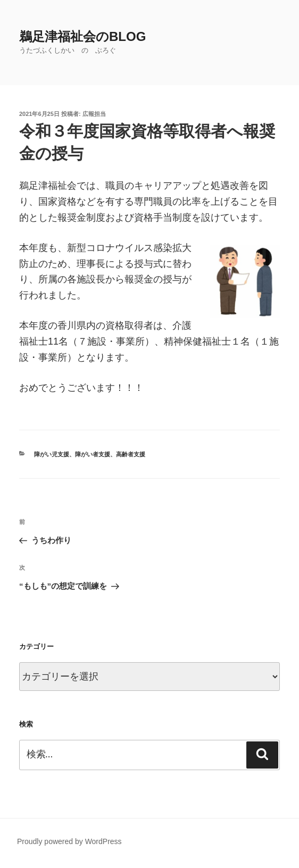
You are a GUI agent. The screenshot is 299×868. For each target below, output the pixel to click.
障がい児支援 (52, 454)
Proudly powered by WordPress (69, 841)
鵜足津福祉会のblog (82, 36)
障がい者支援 (93, 454)
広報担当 (94, 114)
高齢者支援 (131, 454)
